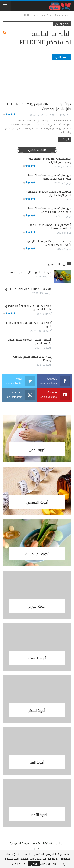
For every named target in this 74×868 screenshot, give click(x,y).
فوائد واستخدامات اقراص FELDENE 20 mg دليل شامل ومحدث (38, 106)
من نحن (60, 843)
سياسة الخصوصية (20, 843)
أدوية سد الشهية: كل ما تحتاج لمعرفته (30, 272)
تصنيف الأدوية (62, 57)
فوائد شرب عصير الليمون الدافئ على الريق (28, 289)
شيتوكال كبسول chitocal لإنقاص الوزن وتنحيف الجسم (30, 341)
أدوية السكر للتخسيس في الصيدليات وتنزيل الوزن (28, 325)
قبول (34, 864)
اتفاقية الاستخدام (43, 843)
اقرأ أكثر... (64, 139)
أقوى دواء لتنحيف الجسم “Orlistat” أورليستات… (32, 358)
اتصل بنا (37, 849)
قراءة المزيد (18, 864)
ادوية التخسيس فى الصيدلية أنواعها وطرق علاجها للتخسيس (28, 308)
